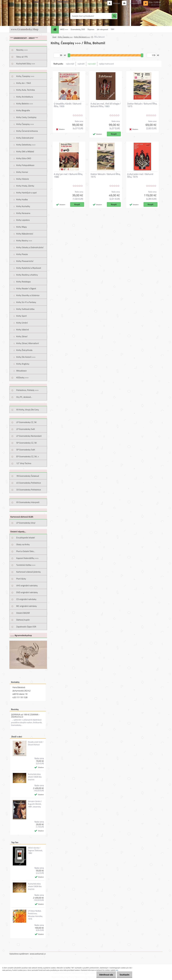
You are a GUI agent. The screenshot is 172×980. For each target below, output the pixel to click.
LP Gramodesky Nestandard (29, 436)
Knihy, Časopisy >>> (25, 76)
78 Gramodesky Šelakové (28, 476)
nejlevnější (70, 64)
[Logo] (28, 16)
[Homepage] (56, 29)
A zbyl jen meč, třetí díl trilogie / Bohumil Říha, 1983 (106, 105)
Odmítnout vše (105, 975)
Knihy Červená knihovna (27, 131)
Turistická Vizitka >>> (26, 565)
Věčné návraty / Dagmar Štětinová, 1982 (35, 850)
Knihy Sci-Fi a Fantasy (26, 302)
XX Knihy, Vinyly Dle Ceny (28, 410)
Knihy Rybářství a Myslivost (29, 268)
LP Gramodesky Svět (26, 429)
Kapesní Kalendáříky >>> (27, 558)
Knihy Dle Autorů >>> (26, 357)
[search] (114, 16)
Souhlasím (124, 975)
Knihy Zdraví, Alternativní (28, 343)
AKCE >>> (64, 29)
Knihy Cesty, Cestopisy (26, 117)
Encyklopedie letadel (26, 538)
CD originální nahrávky (26, 599)
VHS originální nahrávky (27, 585)
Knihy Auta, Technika (26, 90)
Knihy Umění (22, 323)
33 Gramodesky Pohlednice (29, 490)
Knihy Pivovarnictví (25, 261)
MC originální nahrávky (27, 606)
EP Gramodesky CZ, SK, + (28, 456)
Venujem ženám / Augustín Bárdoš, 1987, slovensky (35, 804)
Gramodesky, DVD (78, 29)
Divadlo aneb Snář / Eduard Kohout (36, 743)
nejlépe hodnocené (106, 64)
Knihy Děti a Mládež (25, 151)
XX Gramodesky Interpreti (28, 502)
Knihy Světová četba (25, 309)
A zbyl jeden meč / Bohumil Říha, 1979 (140, 176)
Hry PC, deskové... (24, 397)
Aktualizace (21, 371)
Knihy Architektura (25, 97)
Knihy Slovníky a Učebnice (28, 295)
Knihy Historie (23, 179)
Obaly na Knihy (23, 544)
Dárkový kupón (23, 620)
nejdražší (81, 64)
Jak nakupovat (102, 29)
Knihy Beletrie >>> (25, 104)
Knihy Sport (21, 316)
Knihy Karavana (23, 213)
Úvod (54, 37)
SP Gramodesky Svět (26, 450)
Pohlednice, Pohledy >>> (27, 390)
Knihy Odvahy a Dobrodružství (30, 247)
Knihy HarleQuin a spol (26, 193)
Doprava (91, 29)
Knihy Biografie (23, 110)
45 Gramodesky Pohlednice (29, 483)
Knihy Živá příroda (24, 350)
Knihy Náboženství (25, 234)
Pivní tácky (21, 579)
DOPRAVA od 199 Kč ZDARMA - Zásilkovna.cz (25, 716)
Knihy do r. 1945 (24, 83)
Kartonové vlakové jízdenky (28, 572)
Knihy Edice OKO (24, 158)
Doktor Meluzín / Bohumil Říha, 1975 (142, 105)
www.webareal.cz (38, 954)
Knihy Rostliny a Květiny (27, 275)
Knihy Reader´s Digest (26, 288)
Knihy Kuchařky (23, 206)
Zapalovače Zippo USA (26, 627)
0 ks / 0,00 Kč (155, 2)
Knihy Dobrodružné (25, 138)
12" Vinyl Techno (24, 463)
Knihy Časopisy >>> (25, 124)
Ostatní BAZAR (23, 613)
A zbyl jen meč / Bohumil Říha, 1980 (68, 176)
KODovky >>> (22, 377)
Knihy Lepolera (23, 220)
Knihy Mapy (21, 227)
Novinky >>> (22, 50)
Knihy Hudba (22, 199)
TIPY (112, 29)
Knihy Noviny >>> (24, 241)
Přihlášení (115, 3)
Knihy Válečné (23, 330)
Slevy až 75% (22, 57)
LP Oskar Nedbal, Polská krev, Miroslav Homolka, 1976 (35, 915)
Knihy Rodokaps (23, 282)
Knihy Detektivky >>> (26, 145)
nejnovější (92, 64)
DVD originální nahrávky (27, 592)
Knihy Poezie (22, 254)
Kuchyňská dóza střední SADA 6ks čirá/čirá (35, 777)
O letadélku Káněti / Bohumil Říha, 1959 (68, 105)
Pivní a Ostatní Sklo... (26, 551)
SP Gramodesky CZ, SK (26, 443)
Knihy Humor (22, 172)
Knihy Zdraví (22, 336)
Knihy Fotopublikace (25, 165)
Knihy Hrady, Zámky (25, 186)
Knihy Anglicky (23, 364)
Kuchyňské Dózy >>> (26, 64)
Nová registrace (133, 3)
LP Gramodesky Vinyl (26, 523)
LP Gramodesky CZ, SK (26, 422)
